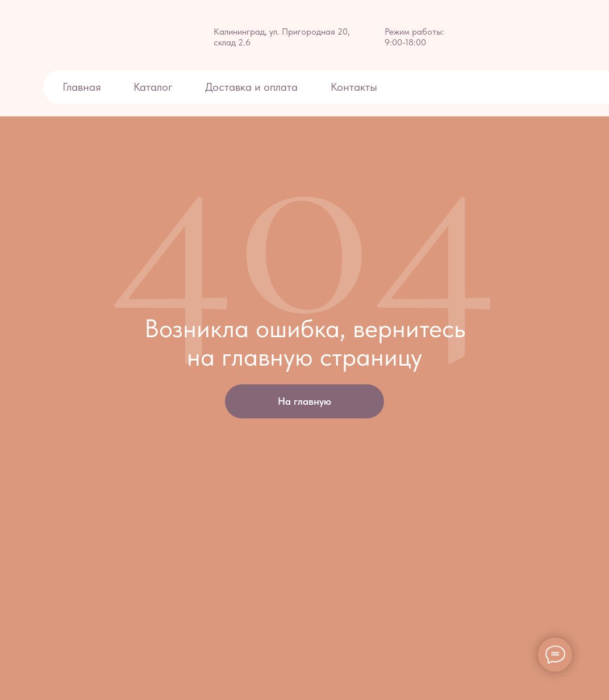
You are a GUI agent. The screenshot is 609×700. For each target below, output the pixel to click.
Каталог (153, 87)
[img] (69, 35)
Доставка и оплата (253, 87)
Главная (82, 87)
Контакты (354, 87)
